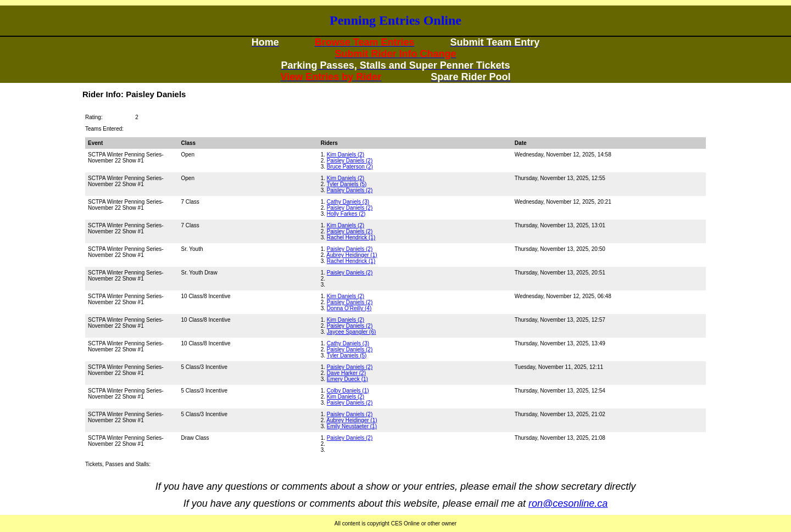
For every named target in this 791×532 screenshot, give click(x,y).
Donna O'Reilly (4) (349, 308)
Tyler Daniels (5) (347, 184)
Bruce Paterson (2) (350, 167)
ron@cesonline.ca (568, 503)
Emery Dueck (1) (347, 379)
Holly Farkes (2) (346, 214)
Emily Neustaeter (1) (352, 426)
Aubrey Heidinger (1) (352, 255)
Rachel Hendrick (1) (351, 237)
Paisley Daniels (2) (350, 161)
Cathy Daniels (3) (348, 202)
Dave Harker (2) (346, 373)
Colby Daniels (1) (348, 391)
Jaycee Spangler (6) (352, 332)
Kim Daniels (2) (346, 155)
